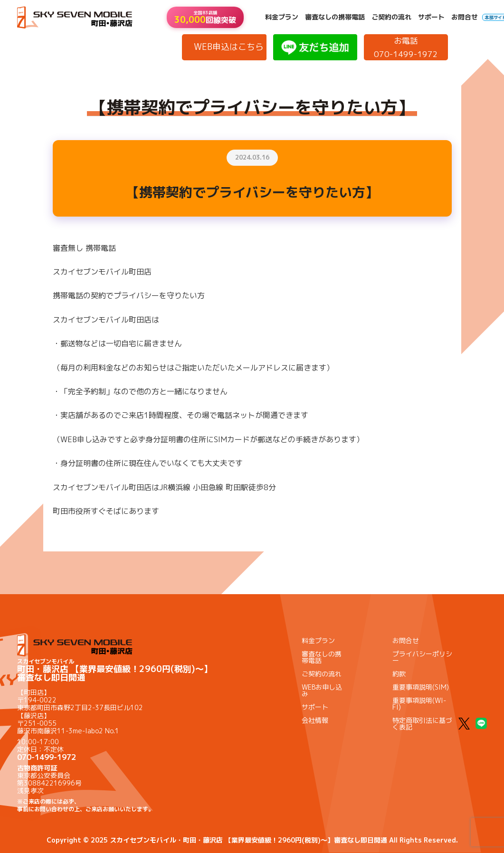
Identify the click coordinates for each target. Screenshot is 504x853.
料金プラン (282, 17)
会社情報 (315, 720)
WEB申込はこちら (229, 47)
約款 (399, 674)
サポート (431, 17)
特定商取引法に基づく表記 (422, 724)
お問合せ (465, 17)
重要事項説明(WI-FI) (419, 704)
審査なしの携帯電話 (335, 17)
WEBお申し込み (322, 690)
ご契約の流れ (391, 17)
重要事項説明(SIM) (421, 687)
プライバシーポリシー (422, 657)
